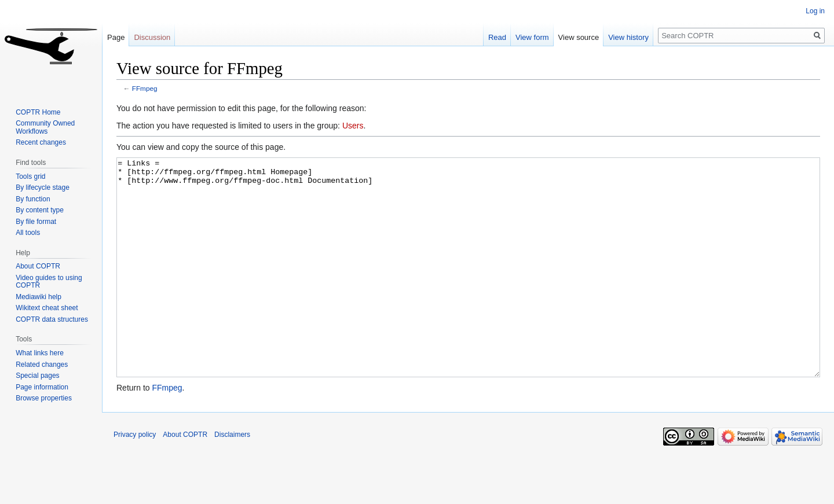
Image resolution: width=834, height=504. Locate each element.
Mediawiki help (39, 297)
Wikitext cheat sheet (47, 308)
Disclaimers (232, 478)
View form (532, 37)
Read (497, 37)
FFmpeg (145, 88)
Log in (815, 11)
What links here (40, 353)
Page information (42, 387)
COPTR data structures (52, 319)
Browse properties (44, 398)
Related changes (42, 365)
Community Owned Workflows (45, 127)
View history (628, 37)
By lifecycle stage (43, 187)
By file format (36, 222)
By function (33, 199)
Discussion (152, 37)
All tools (28, 233)
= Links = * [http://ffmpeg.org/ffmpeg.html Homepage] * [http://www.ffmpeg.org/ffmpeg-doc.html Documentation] (468, 289)
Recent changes (41, 142)
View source (579, 37)
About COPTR (38, 266)
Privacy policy (135, 478)
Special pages (37, 376)
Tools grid (30, 176)
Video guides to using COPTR (49, 282)
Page (116, 37)
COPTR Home (38, 112)
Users (353, 126)
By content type (40, 210)
